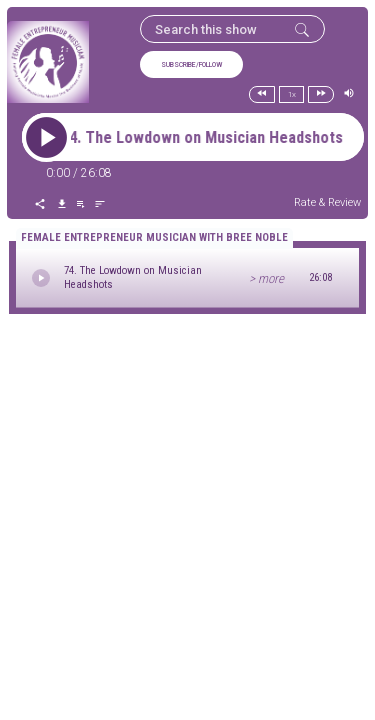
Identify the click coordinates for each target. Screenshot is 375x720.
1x (292, 94)
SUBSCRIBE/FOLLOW (191, 65)
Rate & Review (327, 202)
